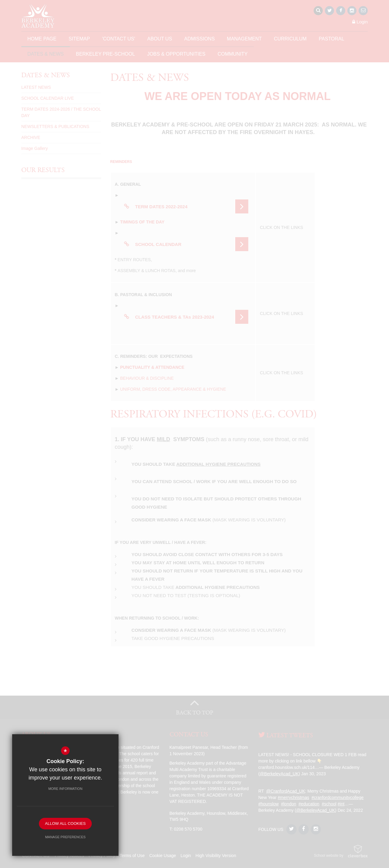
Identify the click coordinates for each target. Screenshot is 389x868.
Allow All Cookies (65, 823)
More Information (65, 789)
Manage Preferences (65, 837)
